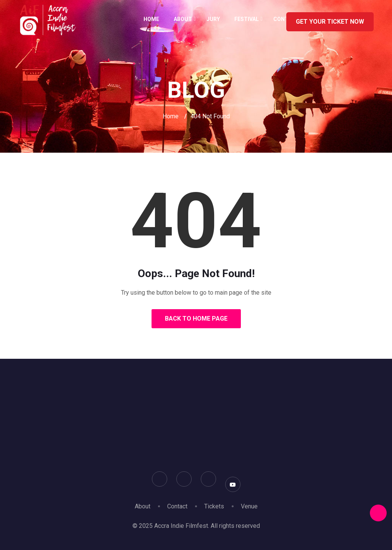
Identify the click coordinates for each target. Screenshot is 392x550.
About (183, 19)
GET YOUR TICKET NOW (330, 22)
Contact (177, 506)
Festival (247, 19)
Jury (213, 19)
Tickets (214, 506)
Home (151, 19)
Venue (249, 506)
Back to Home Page (196, 319)
